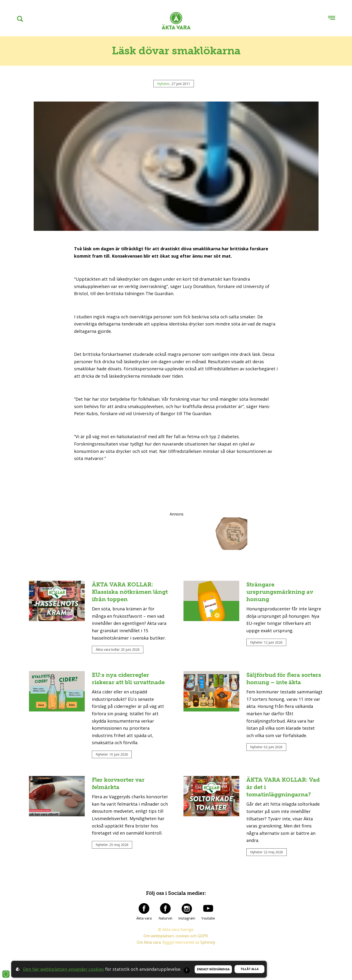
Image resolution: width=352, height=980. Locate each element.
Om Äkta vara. (149, 942)
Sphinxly (208, 942)
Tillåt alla (249, 969)
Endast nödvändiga (213, 969)
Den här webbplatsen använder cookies (63, 969)
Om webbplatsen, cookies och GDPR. (176, 936)
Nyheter (163, 84)
